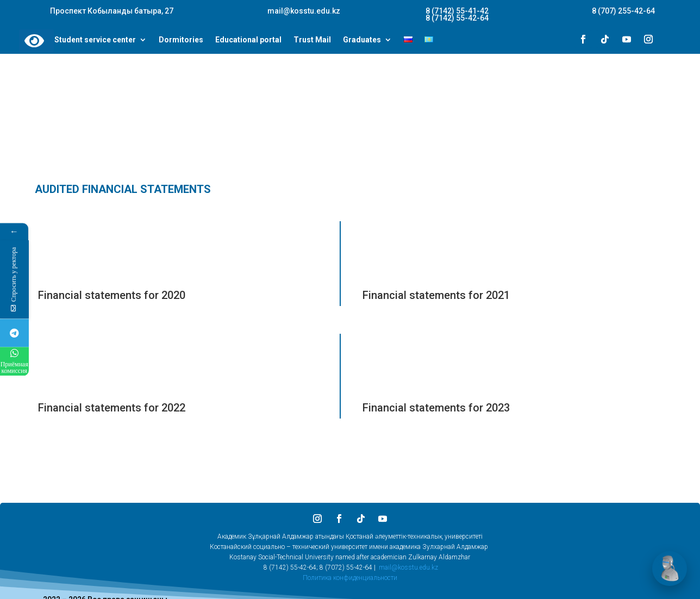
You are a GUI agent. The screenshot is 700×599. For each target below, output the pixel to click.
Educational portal (248, 40)
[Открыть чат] (670, 569)
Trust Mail (312, 40)
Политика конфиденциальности (350, 578)
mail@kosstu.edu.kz (408, 567)
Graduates (362, 40)
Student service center (95, 40)
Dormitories (181, 40)
